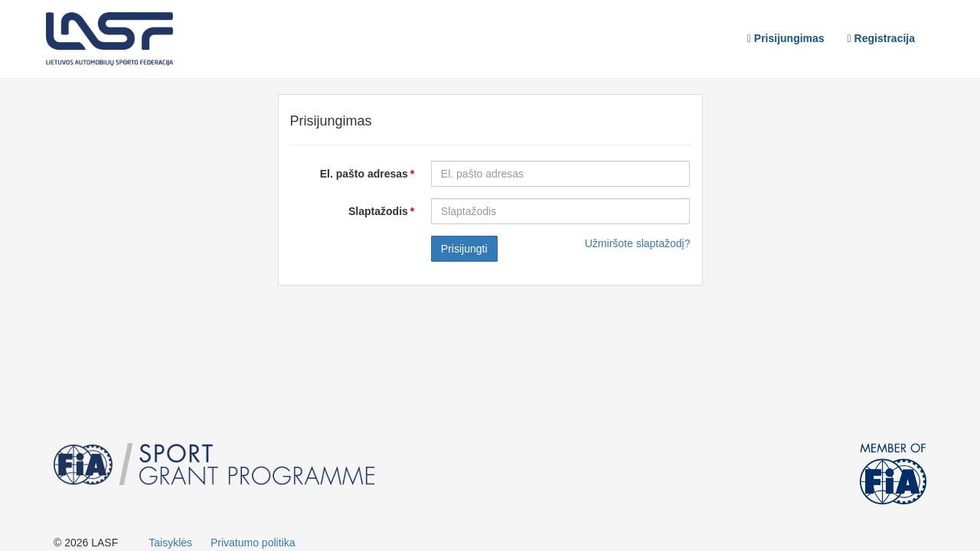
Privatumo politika (253, 543)
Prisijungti (464, 249)
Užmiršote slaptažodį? (638, 243)
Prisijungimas (786, 38)
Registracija (881, 38)
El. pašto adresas (364, 174)
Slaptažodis (378, 211)
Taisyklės (170, 543)
